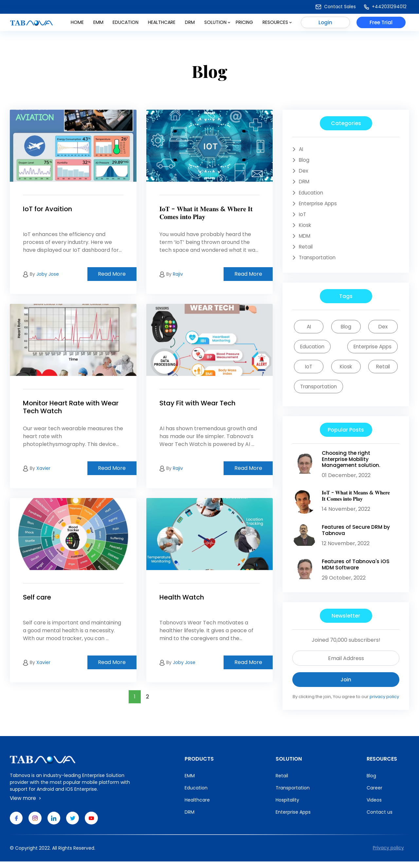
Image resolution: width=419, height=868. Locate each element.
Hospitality (287, 806)
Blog (304, 160)
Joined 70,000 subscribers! (346, 646)
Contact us (380, 818)
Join (346, 685)
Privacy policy (388, 855)
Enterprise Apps (320, 205)
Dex (304, 171)
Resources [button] (277, 24)
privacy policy (384, 703)
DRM (190, 24)
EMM (190, 782)
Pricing (244, 24)
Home (77, 24)
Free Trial (381, 24)
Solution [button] (217, 24)
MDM (305, 238)
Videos (374, 806)
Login (326, 24)
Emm (98, 24)
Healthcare (162, 24)
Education (126, 24)
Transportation (319, 260)
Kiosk (305, 227)
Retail (306, 249)
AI (301, 149)
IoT (303, 216)
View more (27, 804)
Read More (112, 274)
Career (374, 794)
